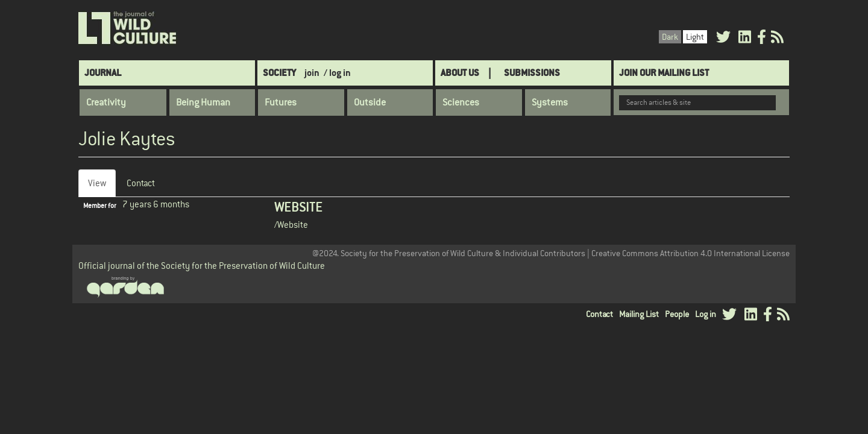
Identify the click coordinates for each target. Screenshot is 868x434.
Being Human (203, 102)
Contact (141, 183)
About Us (460, 73)
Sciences (461, 102)
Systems (550, 102)
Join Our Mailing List (664, 73)
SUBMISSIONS (532, 73)
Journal (103, 73)
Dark (670, 37)
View (102, 187)
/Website (291, 225)
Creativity (106, 102)
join (312, 73)
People (677, 314)
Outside (370, 102)
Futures (281, 102)
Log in (706, 314)
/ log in (337, 73)
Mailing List (639, 314)
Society (279, 73)
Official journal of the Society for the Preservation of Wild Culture (202, 266)
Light (695, 37)
